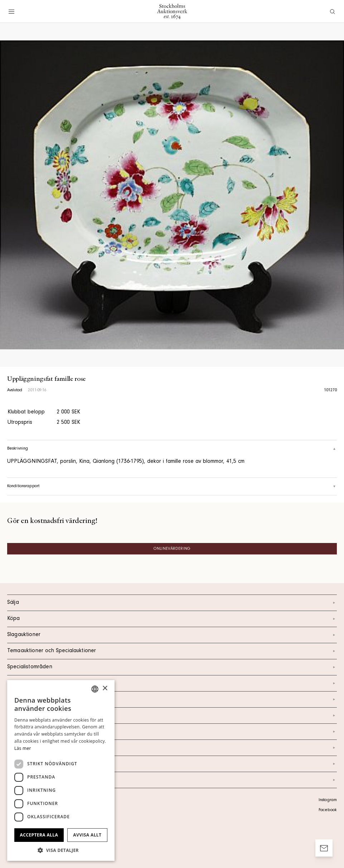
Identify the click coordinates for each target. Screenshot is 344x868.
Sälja (172, 603)
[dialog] (61, 770)
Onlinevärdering (172, 549)
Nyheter (172, 732)
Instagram (328, 800)
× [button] (105, 688)
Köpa (172, 619)
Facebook (328, 810)
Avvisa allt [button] (87, 835)
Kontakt (172, 699)
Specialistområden (172, 667)
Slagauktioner (172, 635)
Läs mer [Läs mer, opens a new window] (23, 748)
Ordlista (172, 764)
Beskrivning (172, 449)
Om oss (172, 716)
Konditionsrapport (172, 486)
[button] (61, 850)
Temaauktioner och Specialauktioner (172, 651)
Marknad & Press (172, 748)
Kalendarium (172, 683)
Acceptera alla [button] (39, 835)
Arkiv (172, 780)
